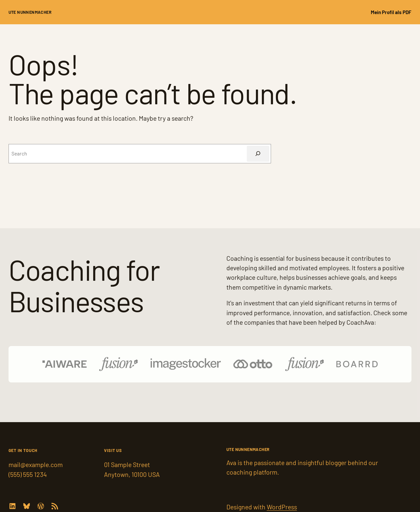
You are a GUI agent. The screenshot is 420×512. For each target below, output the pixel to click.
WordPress (282, 507)
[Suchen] (258, 154)
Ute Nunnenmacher (30, 12)
